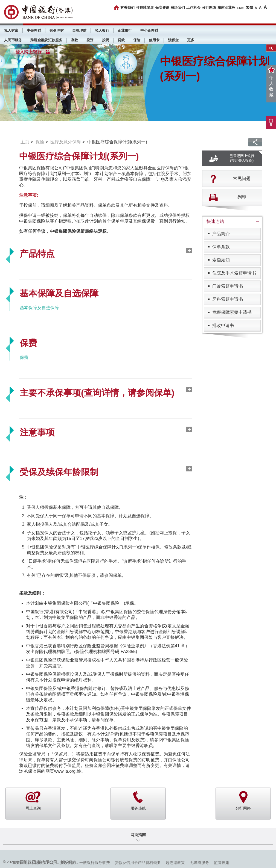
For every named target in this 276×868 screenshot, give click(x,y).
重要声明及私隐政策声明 (33, 863)
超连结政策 (175, 863)
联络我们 (178, 8)
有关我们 (127, 8)
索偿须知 (221, 260)
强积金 (173, 40)
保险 (137, 40)
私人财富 (11, 30)
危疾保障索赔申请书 (232, 312)
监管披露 (222, 863)
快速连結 (215, 221)
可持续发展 (145, 8)
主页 (25, 142)
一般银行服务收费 (95, 863)
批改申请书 (223, 325)
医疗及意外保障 (66, 142)
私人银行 (102, 30)
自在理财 (79, 30)
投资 (90, 40)
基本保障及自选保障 (39, 308)
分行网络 (209, 8)
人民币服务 (13, 40)
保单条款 (221, 247)
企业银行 (125, 30)
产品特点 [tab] (37, 254)
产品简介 (221, 234)
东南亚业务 (226, 8)
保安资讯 (162, 8)
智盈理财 (57, 30)
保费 (24, 357)
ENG (240, 8)
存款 (74, 40)
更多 (191, 40)
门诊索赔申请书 (228, 286)
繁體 (249, 8)
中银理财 (34, 30)
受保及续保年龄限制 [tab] (59, 472)
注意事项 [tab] (37, 432)
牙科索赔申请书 (228, 299)
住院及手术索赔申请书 (234, 273)
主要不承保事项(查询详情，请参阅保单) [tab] (97, 393)
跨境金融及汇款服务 (46, 40)
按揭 (106, 40)
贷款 (121, 40)
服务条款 (67, 863)
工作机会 (193, 8)
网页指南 (138, 835)
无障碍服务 (199, 863)
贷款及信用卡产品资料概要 (138, 863)
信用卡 (154, 40)
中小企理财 (149, 30)
